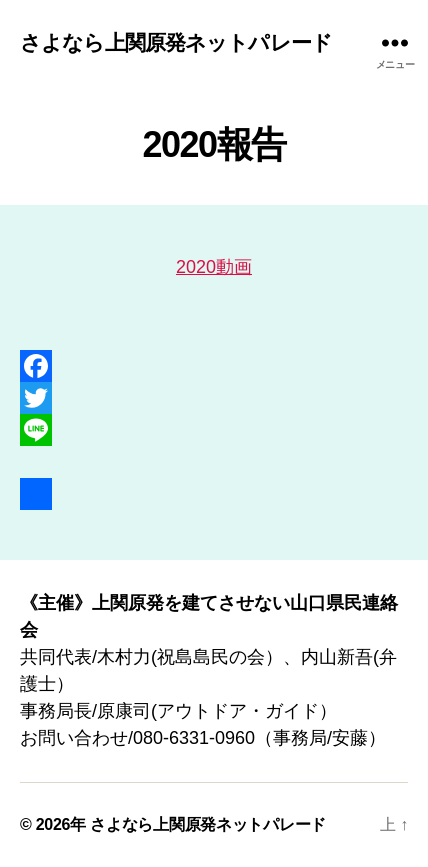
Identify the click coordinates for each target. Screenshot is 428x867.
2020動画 (214, 267)
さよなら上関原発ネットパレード (176, 42)
